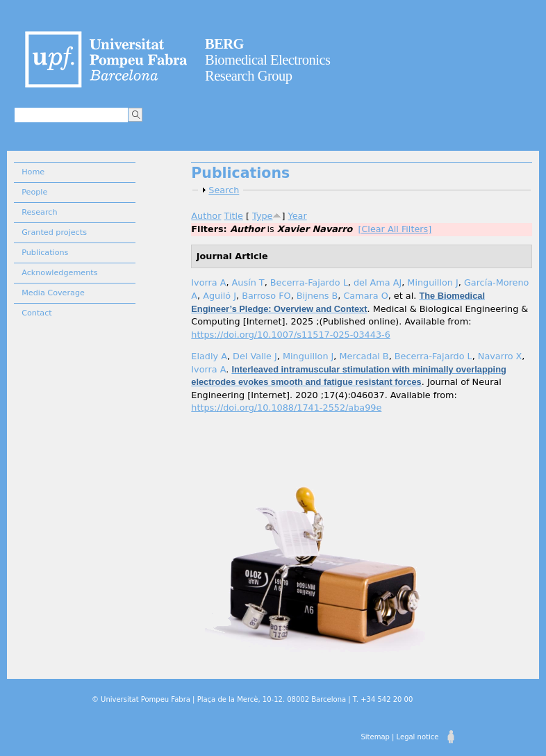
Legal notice (418, 737)
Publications (45, 253)
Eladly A (209, 356)
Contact (37, 313)
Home (33, 172)
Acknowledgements (59, 273)
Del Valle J (255, 356)
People (34, 192)
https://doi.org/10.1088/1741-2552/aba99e (286, 408)
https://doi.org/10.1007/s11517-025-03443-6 (290, 335)
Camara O (365, 296)
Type (262, 216)
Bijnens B (317, 296)
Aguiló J (220, 296)
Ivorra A (208, 282)
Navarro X (500, 356)
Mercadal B (364, 356)
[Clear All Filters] (395, 229)
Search (224, 190)
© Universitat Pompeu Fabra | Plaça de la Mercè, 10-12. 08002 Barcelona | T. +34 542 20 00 (252, 699)
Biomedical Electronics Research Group (268, 60)
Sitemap (375, 737)
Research (39, 212)
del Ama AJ (378, 282)
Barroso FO (266, 296)
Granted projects (54, 232)
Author (206, 216)
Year (298, 216)
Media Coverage (53, 293)
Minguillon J (432, 282)
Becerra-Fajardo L (309, 282)
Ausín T (248, 282)
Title (234, 216)
